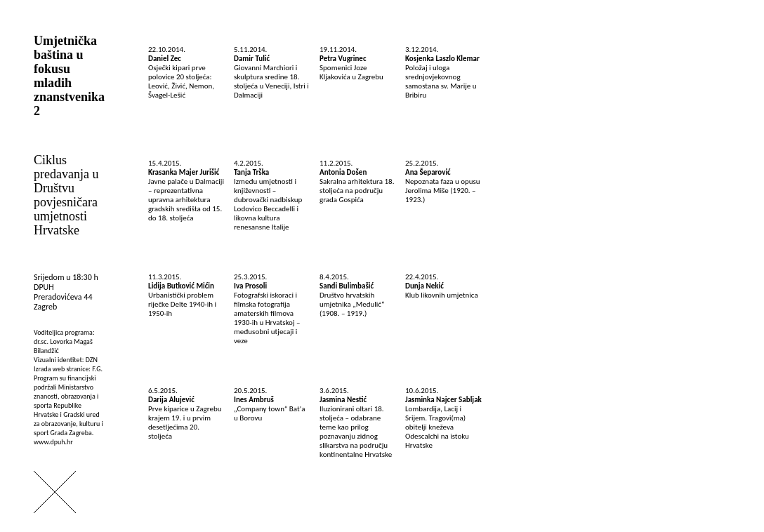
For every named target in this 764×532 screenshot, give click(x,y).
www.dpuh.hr (53, 442)
